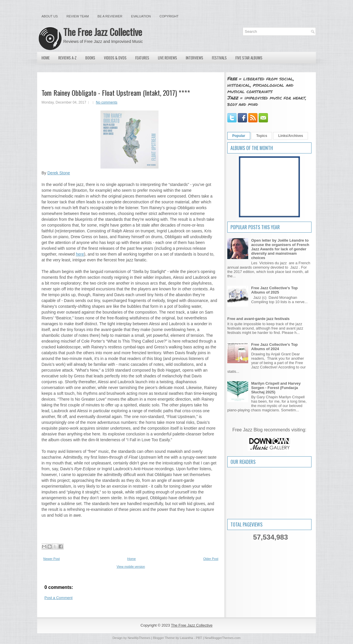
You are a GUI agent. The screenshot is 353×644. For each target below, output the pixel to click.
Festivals (219, 58)
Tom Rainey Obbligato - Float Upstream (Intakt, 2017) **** (116, 93)
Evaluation (141, 16)
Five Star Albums (249, 58)
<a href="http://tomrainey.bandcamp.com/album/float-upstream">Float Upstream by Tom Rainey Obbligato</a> (129, 530)
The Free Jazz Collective (103, 32)
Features (142, 58)
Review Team (78, 16)
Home (46, 58)
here (80, 254)
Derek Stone (59, 173)
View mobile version (131, 567)
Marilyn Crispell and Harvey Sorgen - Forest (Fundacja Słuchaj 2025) (276, 388)
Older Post (211, 559)
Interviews (194, 58)
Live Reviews (168, 58)
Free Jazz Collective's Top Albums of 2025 (274, 290)
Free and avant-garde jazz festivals (259, 319)
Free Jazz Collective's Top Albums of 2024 (274, 347)
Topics (262, 136)
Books (90, 58)
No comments (107, 102)
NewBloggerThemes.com (223, 638)
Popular (239, 136)
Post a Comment (58, 598)
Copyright (169, 16)
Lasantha (187, 638)
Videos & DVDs (115, 58)
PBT (199, 638)
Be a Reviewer (110, 16)
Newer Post (52, 559)
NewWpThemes (139, 638)
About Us (50, 16)
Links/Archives (290, 136)
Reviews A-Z (67, 58)
